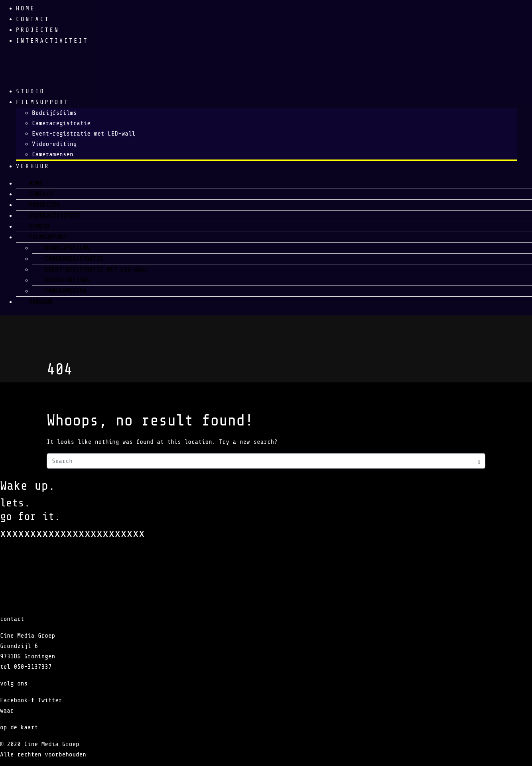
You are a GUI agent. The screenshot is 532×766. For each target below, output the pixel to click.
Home (26, 9)
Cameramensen (53, 154)
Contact (33, 19)
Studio (31, 92)
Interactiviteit (52, 41)
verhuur (33, 166)
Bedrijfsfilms (54, 113)
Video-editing (54, 144)
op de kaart (19, 727)
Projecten (38, 30)
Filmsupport (42, 102)
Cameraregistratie (61, 123)
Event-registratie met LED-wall (84, 134)
